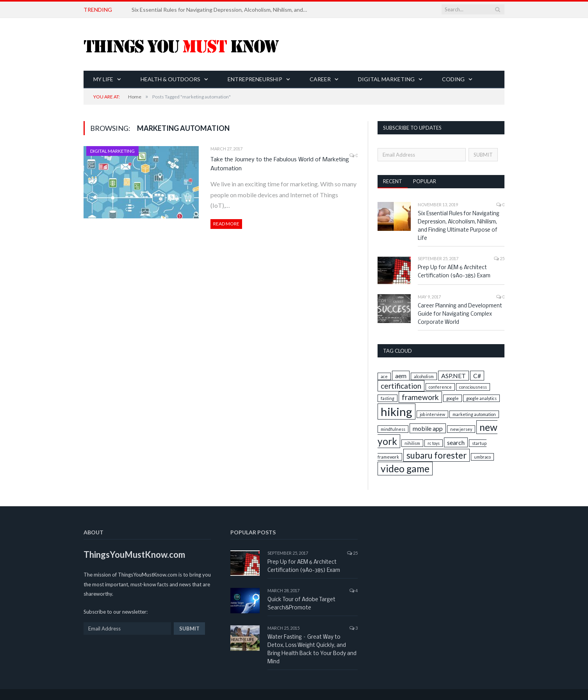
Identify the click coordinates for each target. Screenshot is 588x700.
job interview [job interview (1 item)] (432, 414)
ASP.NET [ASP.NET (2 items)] (453, 376)
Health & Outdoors (170, 79)
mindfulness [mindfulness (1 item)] (393, 429)
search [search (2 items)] (456, 442)
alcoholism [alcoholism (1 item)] (424, 376)
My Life (103, 79)
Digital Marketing (386, 79)
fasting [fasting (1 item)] (388, 398)
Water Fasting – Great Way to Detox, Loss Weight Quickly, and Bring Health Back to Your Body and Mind (312, 650)
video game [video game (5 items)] (405, 469)
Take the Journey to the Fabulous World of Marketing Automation (280, 164)
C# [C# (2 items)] (477, 376)
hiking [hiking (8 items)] (396, 412)
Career (320, 79)
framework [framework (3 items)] (420, 397)
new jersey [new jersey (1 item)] (461, 429)
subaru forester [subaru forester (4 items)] (437, 455)
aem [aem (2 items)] (401, 376)
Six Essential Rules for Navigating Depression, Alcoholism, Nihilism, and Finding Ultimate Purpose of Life (221, 10)
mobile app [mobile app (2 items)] (428, 428)
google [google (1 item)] (453, 398)
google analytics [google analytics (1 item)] (481, 398)
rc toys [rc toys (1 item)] (434, 443)
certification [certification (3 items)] (401, 386)
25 (499, 258)
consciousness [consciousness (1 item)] (473, 387)
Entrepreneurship (255, 79)
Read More (226, 224)
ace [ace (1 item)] (384, 376)
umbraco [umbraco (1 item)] (482, 457)
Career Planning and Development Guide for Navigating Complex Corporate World (460, 314)
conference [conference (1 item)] (440, 387)
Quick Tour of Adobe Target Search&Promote (301, 604)
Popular (425, 181)
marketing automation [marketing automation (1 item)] (474, 414)
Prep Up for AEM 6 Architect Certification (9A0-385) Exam (454, 272)
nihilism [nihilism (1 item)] (412, 443)
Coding (453, 79)
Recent (393, 181)
